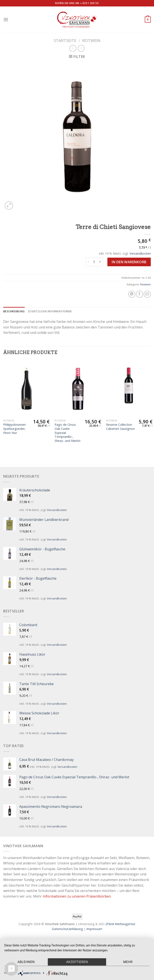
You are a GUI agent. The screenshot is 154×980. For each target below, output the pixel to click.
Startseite (65, 40)
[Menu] (6, 19)
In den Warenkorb (129, 262)
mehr (128, 962)
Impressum (94, 929)
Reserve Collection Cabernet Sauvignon (120, 427)
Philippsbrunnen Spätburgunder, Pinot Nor (14, 429)
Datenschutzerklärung (67, 929)
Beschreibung (14, 311)
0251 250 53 (91, 3)
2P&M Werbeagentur (120, 924)
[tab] (14, 311)
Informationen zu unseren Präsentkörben (77, 896)
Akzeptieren (77, 962)
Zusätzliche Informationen (50, 311)
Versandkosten (140, 253)
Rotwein (91, 40)
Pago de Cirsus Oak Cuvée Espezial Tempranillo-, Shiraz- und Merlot (68, 433)
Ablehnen (26, 962)
